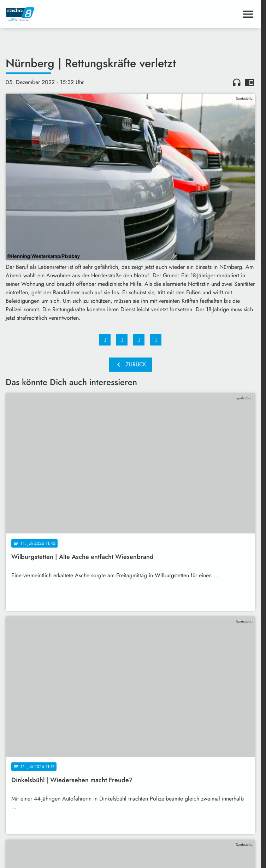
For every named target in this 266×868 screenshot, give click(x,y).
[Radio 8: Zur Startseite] (68, 14)
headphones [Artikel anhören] (237, 82)
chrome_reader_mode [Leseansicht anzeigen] (249, 82)
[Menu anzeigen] (248, 14)
